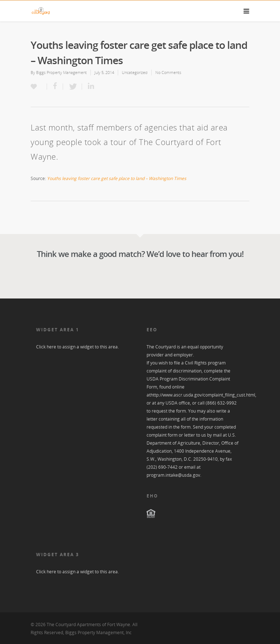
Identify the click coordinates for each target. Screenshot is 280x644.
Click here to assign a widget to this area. (77, 347)
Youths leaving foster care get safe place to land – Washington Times (117, 178)
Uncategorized (135, 72)
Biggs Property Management (61, 72)
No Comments (168, 72)
